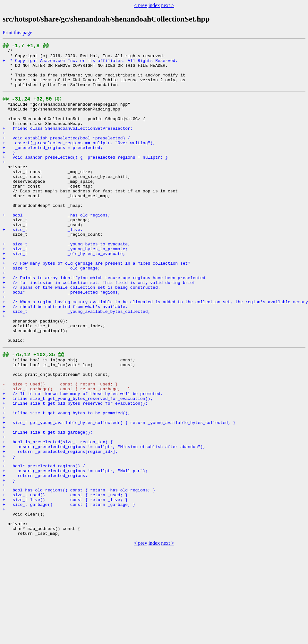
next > (168, 5)
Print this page (17, 33)
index (154, 5)
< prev (140, 5)
